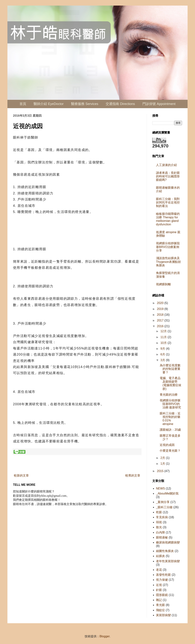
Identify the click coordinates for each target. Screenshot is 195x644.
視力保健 (162, 580)
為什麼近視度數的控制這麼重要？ (170, 369)
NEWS (160, 488)
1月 (163, 464)
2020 (161, 303)
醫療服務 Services (85, 104)
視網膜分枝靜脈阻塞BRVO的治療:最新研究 (170, 404)
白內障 (160, 532)
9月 (163, 349)
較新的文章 (21, 475)
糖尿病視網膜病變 (168, 542)
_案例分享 (163, 502)
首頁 (23, 104)
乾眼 (159, 512)
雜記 (159, 600)
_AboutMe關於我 (167, 493)
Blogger (105, 636)
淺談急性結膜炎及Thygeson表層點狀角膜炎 (168, 262)
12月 (164, 331)
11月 (164, 337)
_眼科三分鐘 (164, 507)
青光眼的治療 (169, 395)
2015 (161, 471)
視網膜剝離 (163, 284)
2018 (161, 315)
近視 (159, 585)
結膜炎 (160, 556)
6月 (163, 354)
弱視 (159, 522)
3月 (163, 360)
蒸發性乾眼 (163, 575)
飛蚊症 (160, 610)
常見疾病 (162, 517)
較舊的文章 (133, 475)
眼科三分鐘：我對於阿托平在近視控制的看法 (168, 202)
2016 (161, 326)
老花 (159, 570)
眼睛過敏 (162, 537)
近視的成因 (167, 445)
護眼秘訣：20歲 (170, 430)
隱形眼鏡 (162, 595)
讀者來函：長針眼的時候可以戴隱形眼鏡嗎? (168, 176)
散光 (159, 527)
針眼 (159, 590)
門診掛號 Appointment (159, 104)
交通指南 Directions (120, 104)
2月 (163, 458)
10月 (164, 343)
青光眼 (160, 605)
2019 (161, 309)
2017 (161, 320)
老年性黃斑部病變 (168, 561)
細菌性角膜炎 (165, 551)
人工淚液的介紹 (166, 165)
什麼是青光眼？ (170, 451)
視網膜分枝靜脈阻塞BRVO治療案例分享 (168, 247)
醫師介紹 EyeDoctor (49, 104)
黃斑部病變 (163, 615)
